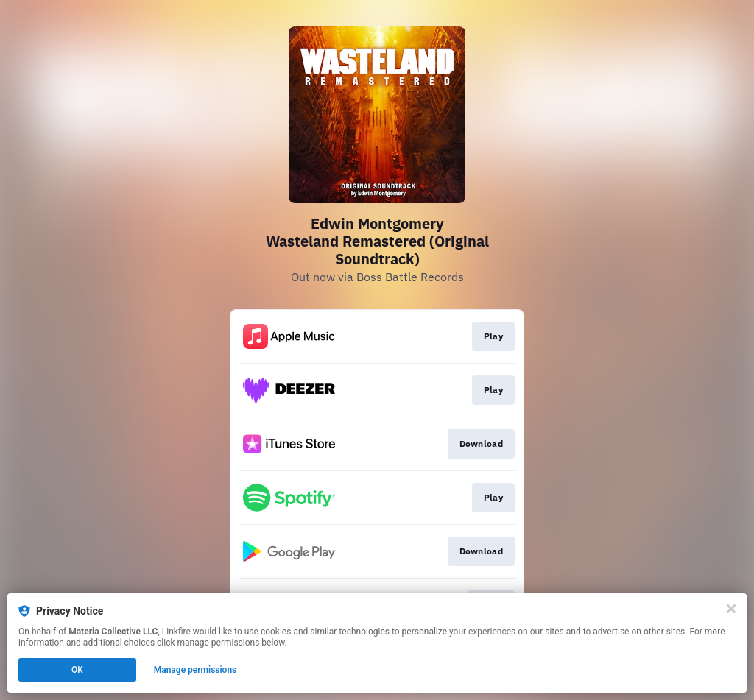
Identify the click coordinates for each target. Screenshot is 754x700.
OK (77, 670)
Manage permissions (195, 670)
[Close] (731, 609)
